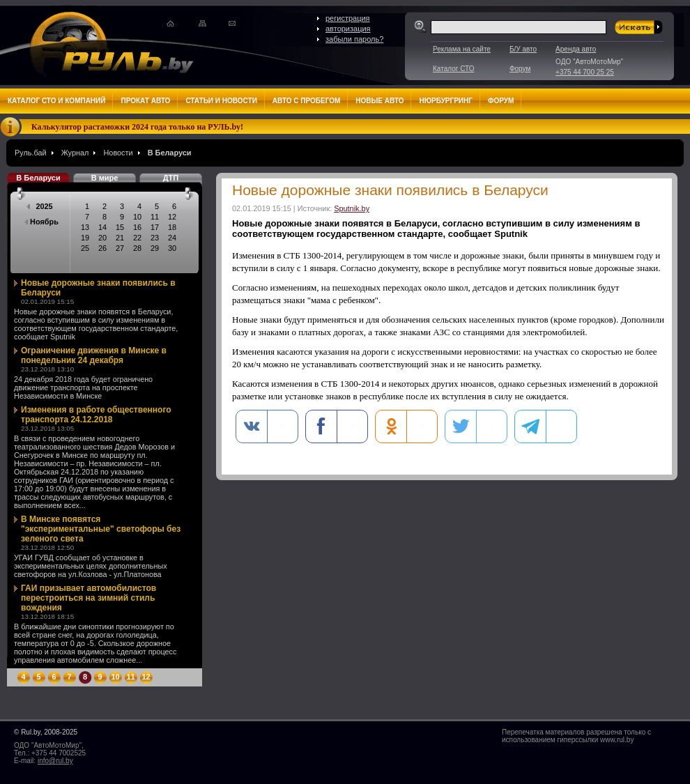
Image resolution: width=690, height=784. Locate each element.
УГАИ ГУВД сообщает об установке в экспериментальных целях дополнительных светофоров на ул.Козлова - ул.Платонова (91, 566)
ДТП (171, 178)
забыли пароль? (354, 39)
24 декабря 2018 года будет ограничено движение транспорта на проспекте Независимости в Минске (83, 387)
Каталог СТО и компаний (56, 101)
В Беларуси (170, 153)
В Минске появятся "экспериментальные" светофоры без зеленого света (101, 529)
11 (130, 677)
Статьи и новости (221, 101)
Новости (118, 153)
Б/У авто (523, 49)
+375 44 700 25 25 (585, 72)
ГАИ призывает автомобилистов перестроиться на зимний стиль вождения (89, 598)
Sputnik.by (352, 208)
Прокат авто (145, 101)
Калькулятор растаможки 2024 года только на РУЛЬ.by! (137, 127)
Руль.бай (31, 153)
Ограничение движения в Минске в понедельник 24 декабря (94, 355)
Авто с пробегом (307, 101)
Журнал (75, 153)
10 (115, 677)
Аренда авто (576, 49)
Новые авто (379, 101)
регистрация (348, 18)
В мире (105, 178)
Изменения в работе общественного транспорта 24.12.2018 (96, 415)
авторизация (348, 29)
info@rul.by (55, 761)
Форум (520, 69)
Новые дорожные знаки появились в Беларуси (98, 288)
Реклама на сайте (462, 49)
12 (146, 677)
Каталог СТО (453, 69)
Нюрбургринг (445, 101)
